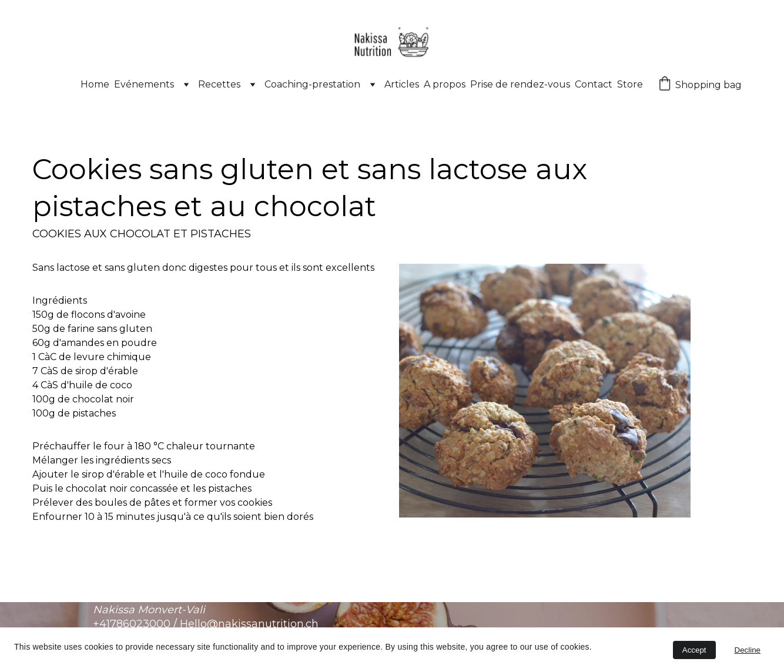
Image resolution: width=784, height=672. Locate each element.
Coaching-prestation (312, 84)
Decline (748, 650)
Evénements (144, 84)
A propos (445, 84)
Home (95, 84)
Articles (402, 84)
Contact (594, 84)
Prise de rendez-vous (520, 84)
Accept (694, 650)
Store (630, 84)
